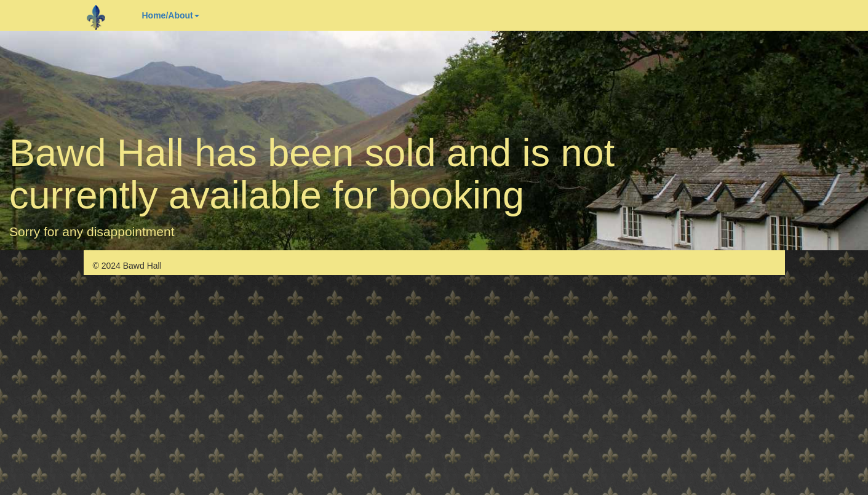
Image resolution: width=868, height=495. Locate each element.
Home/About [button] (171, 15)
